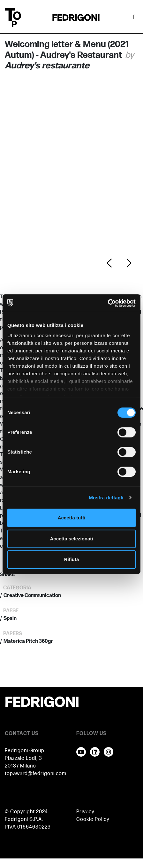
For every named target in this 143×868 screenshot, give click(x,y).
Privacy (85, 812)
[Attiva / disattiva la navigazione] (134, 17)
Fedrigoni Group (25, 751)
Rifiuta (72, 559)
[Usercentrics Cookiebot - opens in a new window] (108, 303)
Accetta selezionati (71, 539)
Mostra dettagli (106, 498)
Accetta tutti (72, 518)
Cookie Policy (93, 819)
